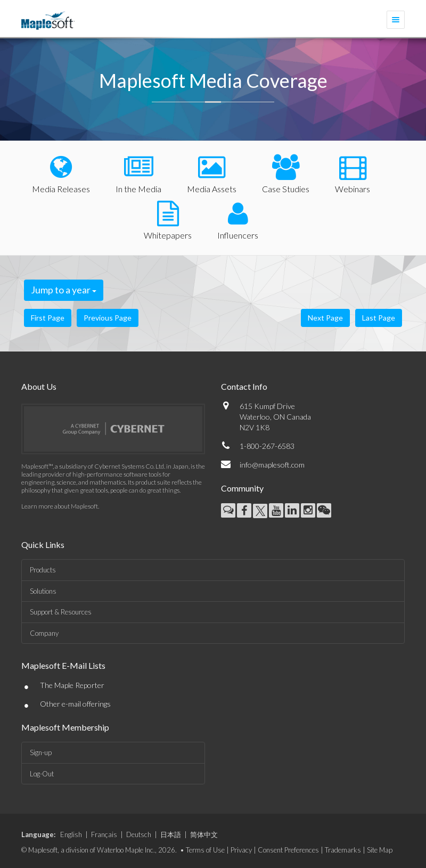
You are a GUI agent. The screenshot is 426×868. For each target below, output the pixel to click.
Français (104, 834)
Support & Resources (61, 612)
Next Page (325, 318)
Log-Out (42, 774)
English (71, 834)
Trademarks (343, 850)
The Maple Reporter (72, 685)
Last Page (379, 318)
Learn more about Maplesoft (60, 506)
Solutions (43, 591)
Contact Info (244, 386)
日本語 (171, 834)
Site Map (380, 850)
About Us (39, 386)
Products (43, 570)
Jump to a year (64, 290)
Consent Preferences (288, 850)
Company (44, 633)
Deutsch (139, 834)
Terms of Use (205, 850)
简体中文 (204, 834)
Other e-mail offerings (75, 704)
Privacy (241, 850)
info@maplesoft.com (272, 465)
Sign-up (41, 752)
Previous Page (108, 318)
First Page (48, 318)
